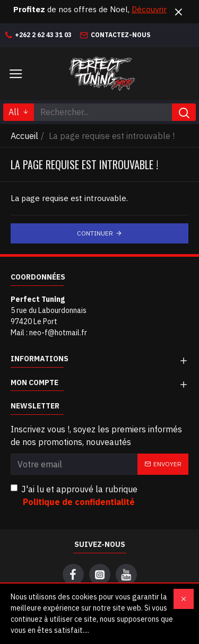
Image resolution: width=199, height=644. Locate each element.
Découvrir (149, 9)
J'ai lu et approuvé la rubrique (74, 496)
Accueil (24, 136)
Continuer (95, 233)
